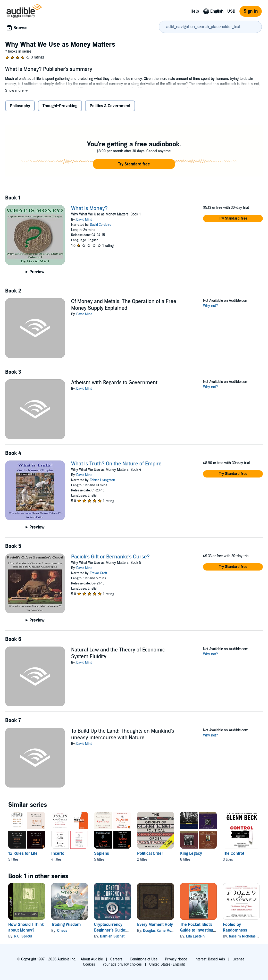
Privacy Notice (176, 959)
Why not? (211, 306)
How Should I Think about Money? (26, 927)
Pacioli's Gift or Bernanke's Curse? (110, 557)
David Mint (84, 220)
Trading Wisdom (66, 925)
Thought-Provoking (60, 106)
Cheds (62, 931)
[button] (17, 91)
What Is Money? (89, 208)
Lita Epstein (195, 936)
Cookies (89, 964)
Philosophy (20, 106)
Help (195, 11)
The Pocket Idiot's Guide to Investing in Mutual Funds (197, 930)
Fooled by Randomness (235, 927)
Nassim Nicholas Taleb (247, 936)
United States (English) (167, 964)
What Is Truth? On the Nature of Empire (116, 464)
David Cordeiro (101, 225)
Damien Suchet (112, 936)
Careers (116, 959)
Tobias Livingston (103, 480)
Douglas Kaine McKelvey (162, 931)
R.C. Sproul (23, 936)
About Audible (92, 959)
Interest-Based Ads (210, 959)
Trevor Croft (99, 573)
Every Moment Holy (155, 925)
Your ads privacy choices (122, 964)
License (238, 959)
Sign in (251, 11)
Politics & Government (110, 106)
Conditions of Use (144, 959)
